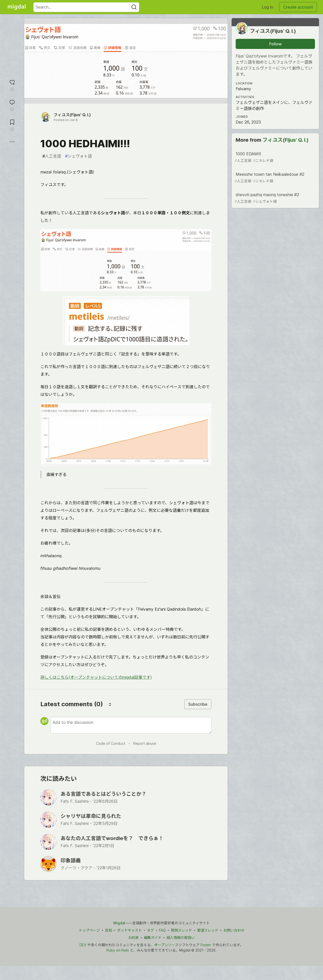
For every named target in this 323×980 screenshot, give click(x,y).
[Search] (134, 7)
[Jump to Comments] (12, 105)
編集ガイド (153, 938)
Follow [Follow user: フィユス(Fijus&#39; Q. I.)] (275, 44)
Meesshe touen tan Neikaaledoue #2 (275, 178)
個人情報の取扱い (181, 938)
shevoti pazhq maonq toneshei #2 (275, 198)
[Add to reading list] (12, 125)
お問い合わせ (234, 930)
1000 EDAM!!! (275, 157)
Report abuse (145, 743)
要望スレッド (208, 930)
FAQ (162, 930)
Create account (298, 7)
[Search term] (86, 7)
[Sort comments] (110, 704)
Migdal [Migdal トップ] (119, 923)
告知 (109, 930)
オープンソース (166, 945)
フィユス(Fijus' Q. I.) (72, 115)
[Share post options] (12, 142)
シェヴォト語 (78, 156)
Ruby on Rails (118, 950)
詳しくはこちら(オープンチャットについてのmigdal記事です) (96, 677)
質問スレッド (181, 930)
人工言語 (52, 156)
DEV (83, 945)
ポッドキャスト (129, 930)
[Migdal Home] (17, 7)
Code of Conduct (111, 743)
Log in (267, 7)
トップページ (89, 930)
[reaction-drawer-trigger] (12, 85)
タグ (150, 930)
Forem (206, 945)
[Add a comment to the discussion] (131, 725)
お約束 (133, 938)
